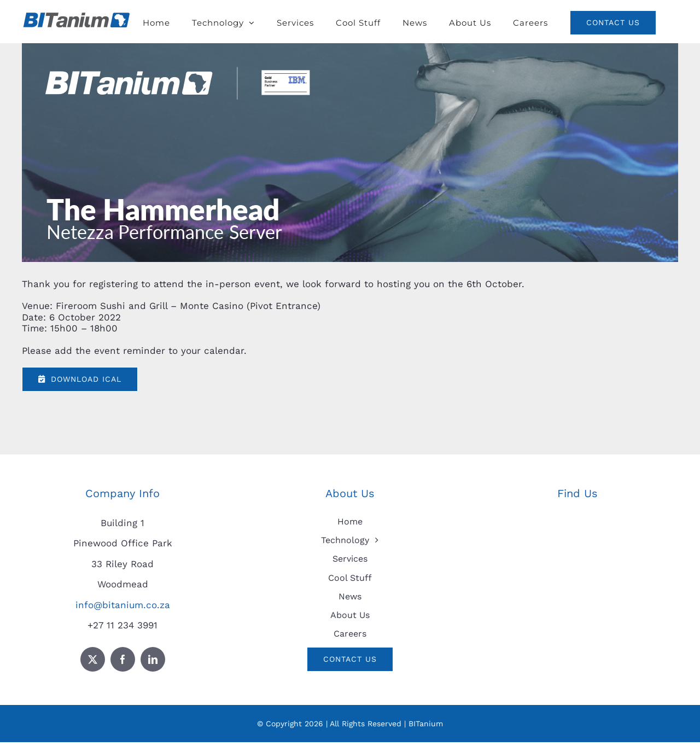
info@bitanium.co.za (123, 605)
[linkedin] (153, 659)
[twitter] (93, 659)
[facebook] (123, 659)
